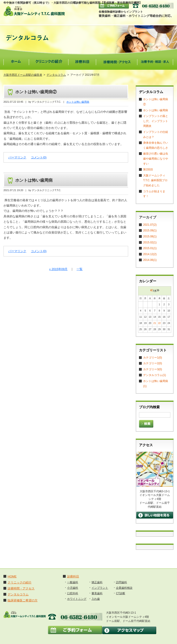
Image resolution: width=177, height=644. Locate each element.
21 (155, 323)
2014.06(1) (150, 260)
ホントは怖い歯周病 (78, 102)
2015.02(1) (150, 242)
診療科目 (73, 576)
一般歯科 (73, 582)
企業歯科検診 (124, 588)
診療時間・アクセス (21, 588)
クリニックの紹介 (20, 582)
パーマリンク (17, 157)
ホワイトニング (77, 599)
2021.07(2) (150, 225)
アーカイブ (148, 217)
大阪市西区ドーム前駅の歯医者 (23, 75)
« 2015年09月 (58, 269)
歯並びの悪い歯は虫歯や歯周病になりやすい (156, 159)
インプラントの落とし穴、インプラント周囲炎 (156, 121)
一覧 (80, 269)
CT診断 (121, 593)
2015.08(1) (150, 236)
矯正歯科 (97, 582)
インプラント (100, 588)
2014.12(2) (150, 254)
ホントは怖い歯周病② (36, 92)
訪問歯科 (121, 582)
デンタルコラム (56, 75)
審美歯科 (97, 593)
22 (159, 323)
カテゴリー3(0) (152, 369)
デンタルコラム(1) (155, 375)
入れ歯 (96, 599)
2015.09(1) (150, 230)
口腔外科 (73, 593)
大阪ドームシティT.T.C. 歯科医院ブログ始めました (155, 180)
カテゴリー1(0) (152, 358)
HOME (12, 576)
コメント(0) (39, 157)
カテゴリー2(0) (152, 363)
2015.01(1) (150, 248)
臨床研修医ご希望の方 (23, 600)
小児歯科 (73, 588)
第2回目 (148, 169)
